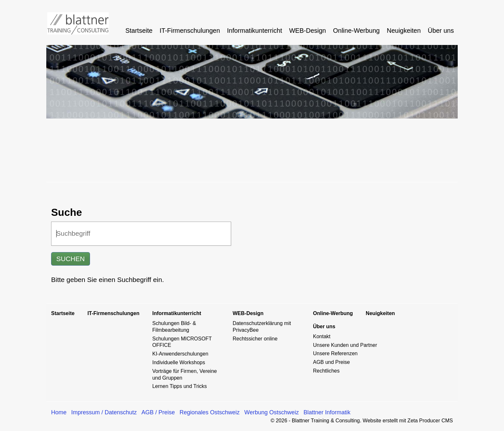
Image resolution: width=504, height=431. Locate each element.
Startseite (139, 31)
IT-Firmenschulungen (190, 31)
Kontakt (322, 336)
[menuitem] (139, 31)
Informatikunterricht (254, 31)
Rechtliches (326, 371)
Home (59, 412)
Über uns (441, 31)
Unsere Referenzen (335, 353)
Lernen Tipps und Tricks (180, 386)
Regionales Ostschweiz (210, 412)
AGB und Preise (332, 362)
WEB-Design (307, 31)
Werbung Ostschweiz (272, 412)
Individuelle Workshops (179, 362)
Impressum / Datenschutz (104, 412)
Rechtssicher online (255, 339)
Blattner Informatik (327, 412)
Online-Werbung (356, 31)
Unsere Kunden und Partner (345, 345)
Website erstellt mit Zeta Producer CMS (408, 421)
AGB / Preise (158, 412)
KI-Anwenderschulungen (180, 354)
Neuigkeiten (404, 31)
